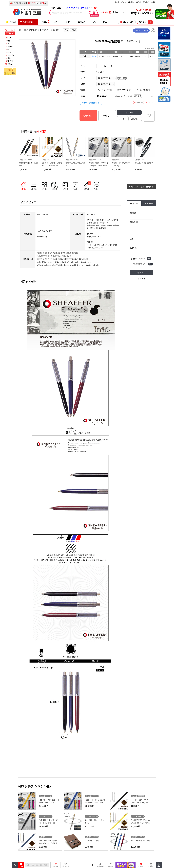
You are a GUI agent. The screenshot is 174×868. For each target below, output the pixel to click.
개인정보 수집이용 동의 (139, 264)
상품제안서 (136, 119)
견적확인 (141, 279)
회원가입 (123, 2)
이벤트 (104, 22)
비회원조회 (131, 2)
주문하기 (88, 116)
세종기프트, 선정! (74, 8)
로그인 (117, 2)
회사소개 (154, 2)
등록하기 (141, 272)
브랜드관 (82, 22)
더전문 (94, 22)
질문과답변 (146, 2)
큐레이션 (69, 22)
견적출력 (123, 119)
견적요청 (129, 113)
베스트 (46, 22)
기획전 (57, 22)
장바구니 (138, 2)
